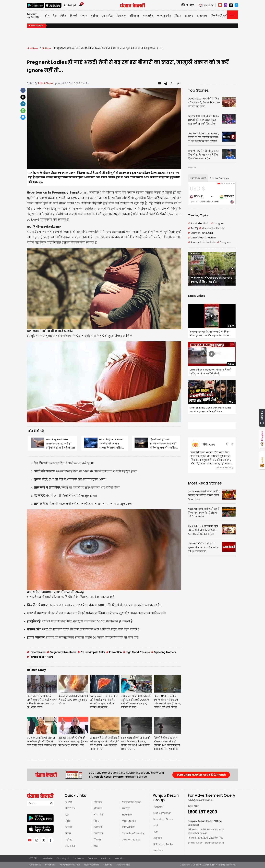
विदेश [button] (63, 16)
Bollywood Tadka (163, 844)
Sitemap (108, 865)
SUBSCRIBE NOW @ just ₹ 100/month (201, 775)
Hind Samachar (162, 813)
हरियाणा (98, 808)
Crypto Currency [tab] (219, 178)
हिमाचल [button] (121, 16)
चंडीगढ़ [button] (95, 16)
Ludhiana (79, 858)
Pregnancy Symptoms (62, 652)
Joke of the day (131, 840)
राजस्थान (98, 833)
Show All (192, 168)
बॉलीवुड (126, 808)
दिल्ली (74, 16)
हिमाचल (98, 802)
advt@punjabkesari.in (200, 800)
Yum (156, 832)
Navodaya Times (163, 819)
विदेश (68, 821)
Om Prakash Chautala (202, 238)
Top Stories (198, 90)
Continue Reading (224, 467)
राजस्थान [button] (202, 16)
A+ (179, 83)
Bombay (92, 858)
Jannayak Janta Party (202, 242)
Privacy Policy (123, 865)
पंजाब (68, 833)
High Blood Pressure (136, 652)
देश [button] (55, 16)
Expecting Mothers (164, 652)
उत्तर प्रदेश (107, 16)
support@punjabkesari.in (210, 843)
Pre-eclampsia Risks (91, 652)
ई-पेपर (69, 802)
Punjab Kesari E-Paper (109, 777)
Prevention (114, 652)
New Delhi (47, 858)
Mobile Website (92, 865)
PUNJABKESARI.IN (207, 865)
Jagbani (158, 807)
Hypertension (36, 652)
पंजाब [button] (84, 16)
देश (67, 815)
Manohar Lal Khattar (212, 228)
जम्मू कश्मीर (164, 16)
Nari (156, 826)
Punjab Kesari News (40, 657)
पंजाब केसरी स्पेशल (132, 802)
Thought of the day (133, 833)
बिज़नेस (98, 840)
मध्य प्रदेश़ (148, 16)
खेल (96, 846)
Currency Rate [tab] (198, 178)
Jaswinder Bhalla (199, 224)
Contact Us (35, 865)
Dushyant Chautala (200, 233)
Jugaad (158, 838)
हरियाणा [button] (134, 16)
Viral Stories (129, 821)
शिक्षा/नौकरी (128, 827)
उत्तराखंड (98, 827)
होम (47, 16)
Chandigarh (63, 858)
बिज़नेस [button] (215, 16)
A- (172, 83)
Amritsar (105, 858)
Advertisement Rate (70, 865)
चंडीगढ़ (69, 840)
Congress (218, 224)
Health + (127, 815)
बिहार (178, 16)
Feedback (50, 865)
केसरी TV (70, 808)
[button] (191, 269)
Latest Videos (196, 296)
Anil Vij (193, 228)
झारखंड (189, 16)
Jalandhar (120, 858)
